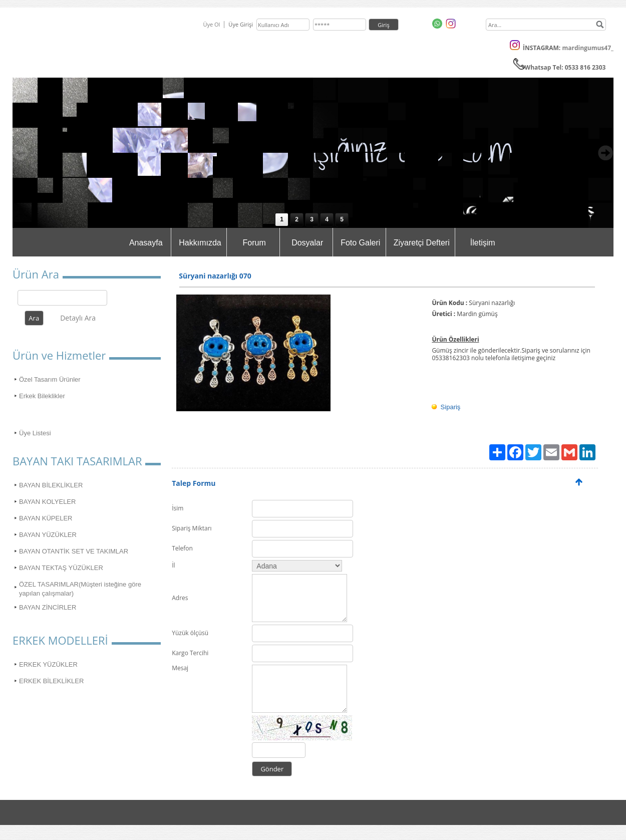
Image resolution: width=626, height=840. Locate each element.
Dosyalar (307, 243)
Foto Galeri (360, 243)
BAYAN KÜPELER (46, 518)
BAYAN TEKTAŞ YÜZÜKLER (61, 568)
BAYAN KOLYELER (47, 502)
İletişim (483, 243)
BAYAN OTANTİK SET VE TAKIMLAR (74, 551)
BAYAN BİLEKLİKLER (51, 485)
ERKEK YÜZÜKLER (48, 664)
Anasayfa (146, 243)
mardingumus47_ (588, 48)
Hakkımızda (200, 243)
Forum (254, 243)
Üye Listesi (35, 433)
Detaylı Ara (78, 318)
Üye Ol (211, 24)
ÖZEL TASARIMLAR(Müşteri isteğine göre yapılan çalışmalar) (80, 589)
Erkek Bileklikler (42, 396)
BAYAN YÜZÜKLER (48, 535)
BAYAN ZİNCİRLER (48, 607)
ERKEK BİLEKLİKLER (51, 681)
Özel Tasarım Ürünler (50, 379)
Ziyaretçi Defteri (422, 243)
